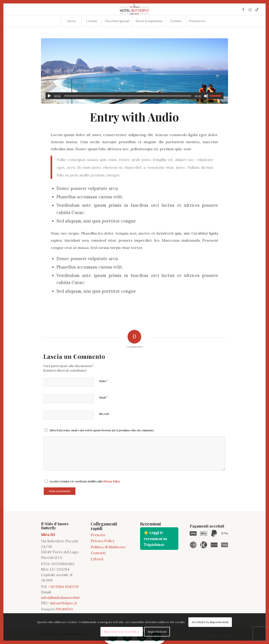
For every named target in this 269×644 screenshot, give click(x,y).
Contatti (98, 553)
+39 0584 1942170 (63, 587)
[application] (134, 96)
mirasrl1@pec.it (63, 603)
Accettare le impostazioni (210, 622)
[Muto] (206, 96)
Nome (104, 381)
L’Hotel (97, 559)
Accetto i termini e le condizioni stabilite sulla (85, 481)
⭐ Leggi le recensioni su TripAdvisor (155, 539)
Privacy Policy (111, 481)
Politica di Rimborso (108, 547)
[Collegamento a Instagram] (250, 9)
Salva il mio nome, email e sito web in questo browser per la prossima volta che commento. (102, 430)
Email (104, 397)
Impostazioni (157, 632)
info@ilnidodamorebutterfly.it (67, 597)
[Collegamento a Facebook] (243, 9)
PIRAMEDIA (64, 609)
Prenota (98, 535)
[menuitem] (71, 21)
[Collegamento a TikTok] (257, 9)
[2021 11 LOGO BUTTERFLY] (134, 9)
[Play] (49, 96)
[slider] (128, 96)
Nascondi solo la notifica (122, 632)
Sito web (104, 414)
